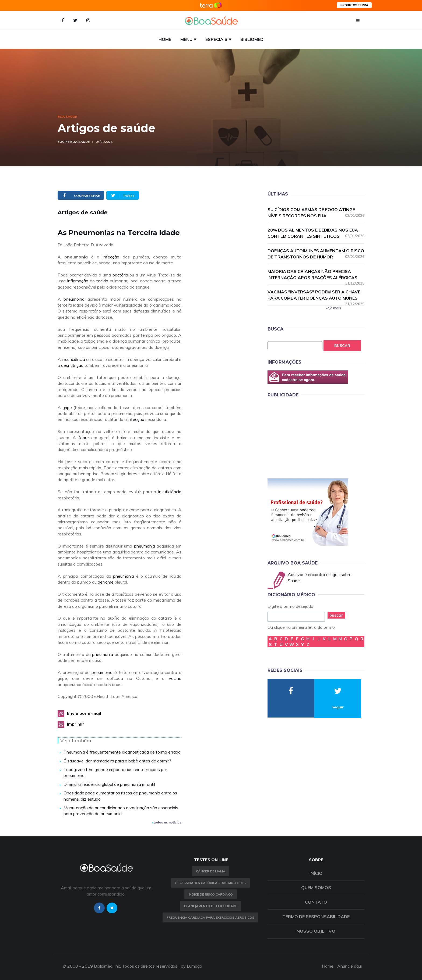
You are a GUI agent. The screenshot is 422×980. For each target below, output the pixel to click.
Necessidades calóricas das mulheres (210, 883)
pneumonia (74, 299)
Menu (186, 39)
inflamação (78, 281)
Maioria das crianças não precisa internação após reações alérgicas (316, 275)
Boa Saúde (67, 117)
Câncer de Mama (211, 871)
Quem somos (316, 887)
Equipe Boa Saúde (74, 142)
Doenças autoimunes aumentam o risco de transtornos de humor (316, 254)
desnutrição (72, 365)
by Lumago (191, 966)
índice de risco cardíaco (211, 894)
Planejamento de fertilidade (211, 906)
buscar (336, 615)
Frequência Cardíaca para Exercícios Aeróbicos (210, 917)
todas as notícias (167, 822)
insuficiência (73, 359)
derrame (106, 582)
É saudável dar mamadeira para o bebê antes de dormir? (117, 761)
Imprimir (76, 724)
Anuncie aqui (349, 966)
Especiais (216, 39)
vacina (175, 678)
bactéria (120, 275)
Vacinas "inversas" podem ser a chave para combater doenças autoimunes (316, 295)
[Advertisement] (308, 437)
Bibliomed (252, 39)
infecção (111, 257)
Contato (316, 902)
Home (165, 39)
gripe (67, 407)
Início (316, 873)
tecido (102, 281)
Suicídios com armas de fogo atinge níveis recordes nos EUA (316, 213)
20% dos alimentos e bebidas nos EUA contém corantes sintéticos (316, 233)
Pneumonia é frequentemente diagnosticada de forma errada (122, 752)
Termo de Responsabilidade (316, 917)
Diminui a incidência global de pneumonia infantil (109, 784)
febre (84, 438)
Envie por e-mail (84, 713)
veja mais (333, 308)
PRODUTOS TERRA (354, 5)
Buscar (342, 346)
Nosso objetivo (316, 931)
